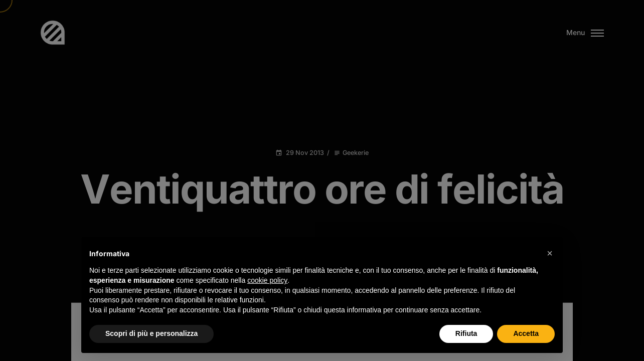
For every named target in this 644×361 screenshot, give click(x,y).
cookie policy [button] (267, 280)
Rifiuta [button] (466, 333)
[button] (550, 253)
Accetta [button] (526, 333)
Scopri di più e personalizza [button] (151, 333)
